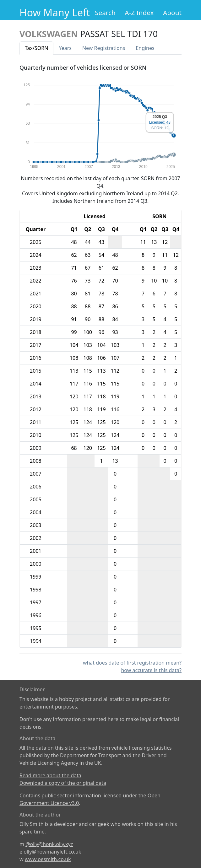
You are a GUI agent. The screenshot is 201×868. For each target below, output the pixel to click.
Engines (145, 48)
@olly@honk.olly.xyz (49, 844)
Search (105, 13)
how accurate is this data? (151, 670)
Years (65, 48)
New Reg (104, 48)
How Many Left (55, 12)
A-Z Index (139, 13)
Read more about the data (50, 775)
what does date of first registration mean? (132, 663)
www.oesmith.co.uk (48, 859)
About (172, 13)
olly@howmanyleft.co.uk (52, 852)
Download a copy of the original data (63, 783)
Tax (36, 48)
